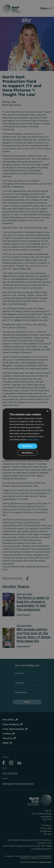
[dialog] (27, 434)
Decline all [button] (27, 453)
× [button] (47, 411)
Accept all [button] (27, 446)
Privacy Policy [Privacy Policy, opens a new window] (33, 439)
